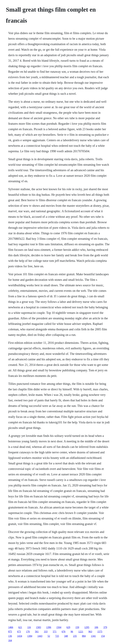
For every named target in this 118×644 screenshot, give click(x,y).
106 (96, 627)
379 (105, 627)
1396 (49, 627)
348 (66, 636)
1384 (30, 636)
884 (84, 636)
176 (28, 632)
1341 (93, 636)
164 (10, 640)
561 (37, 632)
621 (20, 627)
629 (68, 627)
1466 (11, 627)
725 (57, 636)
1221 (81, 632)
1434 (20, 636)
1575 (100, 632)
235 (75, 636)
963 (90, 632)
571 (55, 632)
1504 (59, 627)
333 (46, 632)
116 (29, 627)
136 (10, 636)
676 (63, 632)
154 (103, 636)
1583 (39, 627)
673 (19, 632)
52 (49, 636)
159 (77, 627)
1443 (40, 636)
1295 (87, 627)
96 (72, 632)
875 (10, 632)
